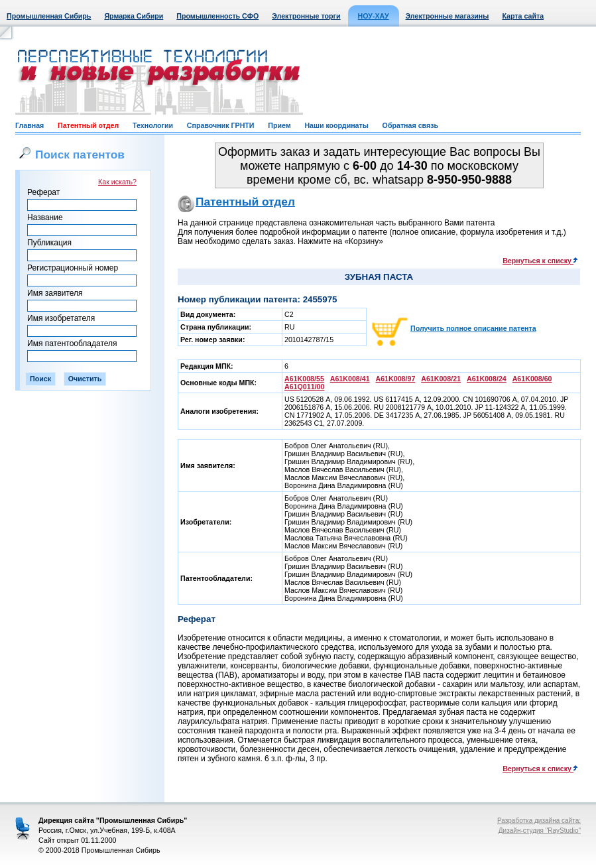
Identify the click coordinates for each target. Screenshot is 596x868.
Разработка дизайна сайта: (539, 821)
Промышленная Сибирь (49, 16)
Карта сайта (523, 16)
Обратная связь (410, 125)
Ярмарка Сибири (134, 16)
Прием (279, 125)
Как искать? (117, 182)
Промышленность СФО (217, 16)
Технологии (153, 125)
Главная (30, 125)
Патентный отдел (88, 125)
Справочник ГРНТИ (221, 125)
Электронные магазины (447, 16)
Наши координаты (336, 125)
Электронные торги (306, 16)
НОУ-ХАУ (374, 16)
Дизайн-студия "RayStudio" (540, 831)
